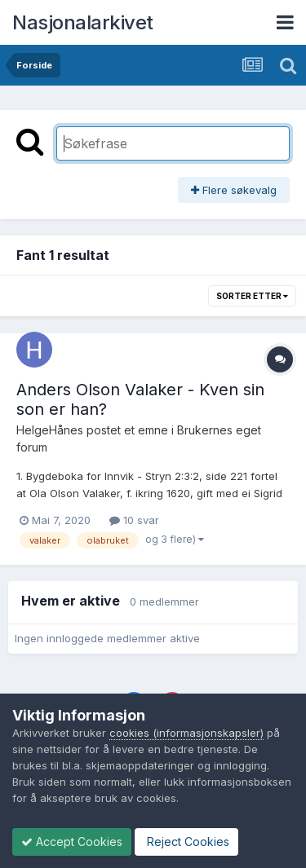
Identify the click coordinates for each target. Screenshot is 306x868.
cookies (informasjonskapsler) (186, 733)
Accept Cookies (72, 842)
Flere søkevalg (234, 190)
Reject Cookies (186, 842)
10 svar (134, 520)
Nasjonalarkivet (83, 22)
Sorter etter (252, 296)
